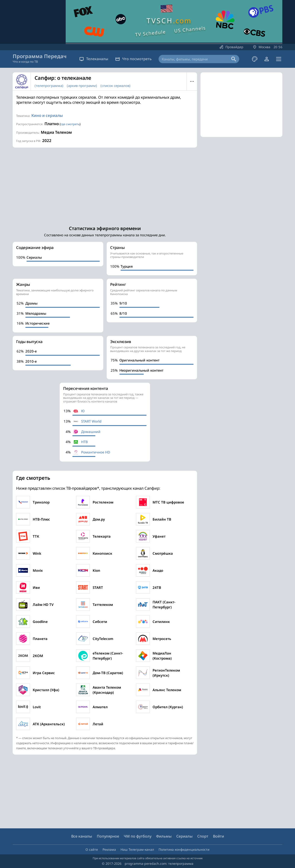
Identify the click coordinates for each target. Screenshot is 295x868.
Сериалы (184, 836)
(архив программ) (82, 86)
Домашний (91, 432)
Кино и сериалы (47, 115)
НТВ (84, 442)
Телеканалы (94, 59)
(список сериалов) (115, 86)
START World (91, 421)
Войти (218, 836)
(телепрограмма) (49, 86)
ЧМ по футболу (138, 836)
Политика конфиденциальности (184, 849)
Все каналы (82, 836)
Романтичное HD (96, 452)
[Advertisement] (105, 184)
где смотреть (70, 124)
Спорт (203, 836)
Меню (192, 81)
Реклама (109, 849)
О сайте (92, 849)
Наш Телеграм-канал (137, 849)
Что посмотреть (133, 59)
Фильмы (164, 836)
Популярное (108, 836)
